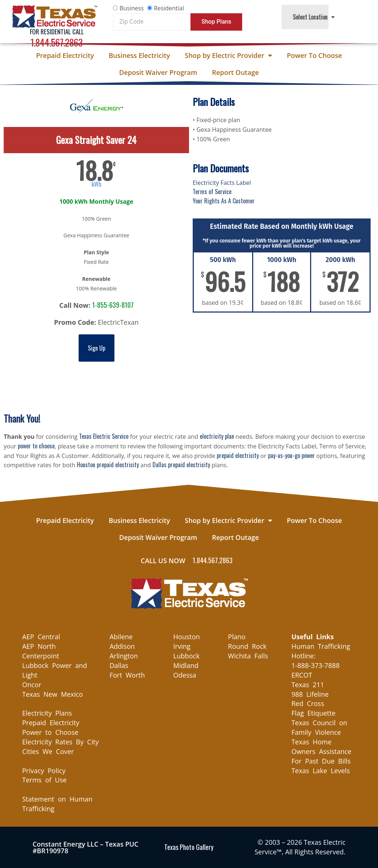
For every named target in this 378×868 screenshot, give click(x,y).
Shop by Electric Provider (228, 55)
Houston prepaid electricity (108, 465)
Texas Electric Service (104, 436)
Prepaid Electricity (65, 55)
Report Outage (235, 72)
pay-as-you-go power (291, 455)
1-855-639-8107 (113, 305)
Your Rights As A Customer (224, 201)
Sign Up (97, 348)
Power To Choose (314, 55)
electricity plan (217, 436)
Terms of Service (212, 192)
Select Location (314, 17)
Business (132, 8)
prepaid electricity (238, 455)
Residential (169, 8)
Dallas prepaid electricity (181, 465)
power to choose (36, 446)
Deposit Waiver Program (158, 72)
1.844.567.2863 (57, 42)
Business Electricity (139, 55)
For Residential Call (57, 32)
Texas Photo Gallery (189, 847)
